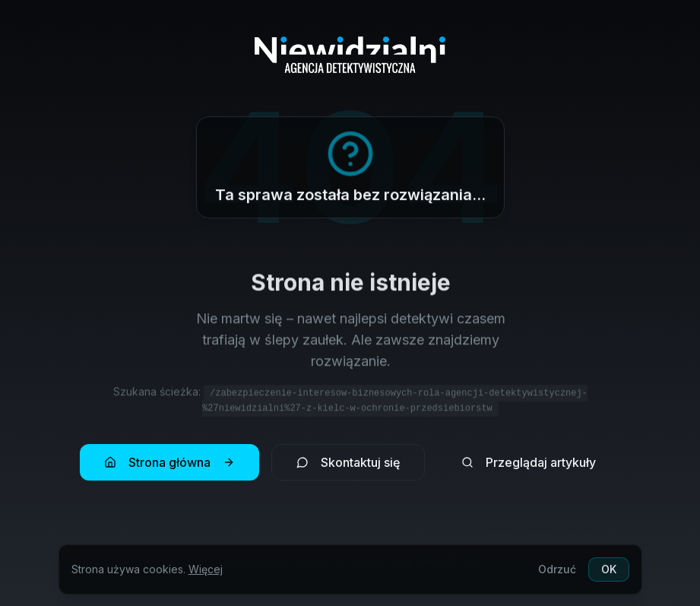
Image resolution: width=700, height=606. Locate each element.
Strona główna (169, 462)
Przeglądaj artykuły (529, 462)
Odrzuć (557, 572)
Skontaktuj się (348, 462)
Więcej (206, 572)
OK (609, 572)
